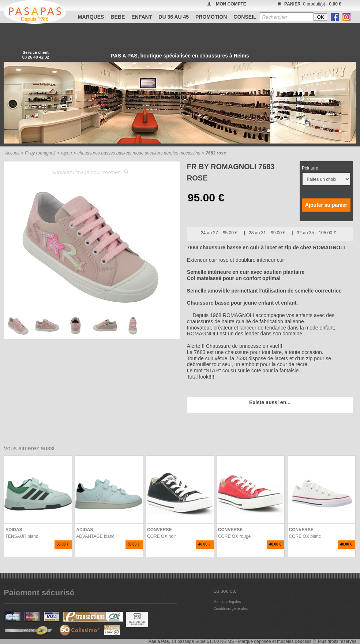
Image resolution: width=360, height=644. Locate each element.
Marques (91, 17)
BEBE (118, 17)
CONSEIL (245, 17)
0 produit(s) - (308, 4)
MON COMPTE (231, 4)
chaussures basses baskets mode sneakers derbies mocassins (139, 153)
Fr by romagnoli (40, 153)
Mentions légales (227, 602)
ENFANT (142, 17)
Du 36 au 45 (174, 17)
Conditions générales (230, 609)
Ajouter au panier (326, 205)
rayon (66, 153)
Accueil (12, 153)
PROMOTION (211, 17)
